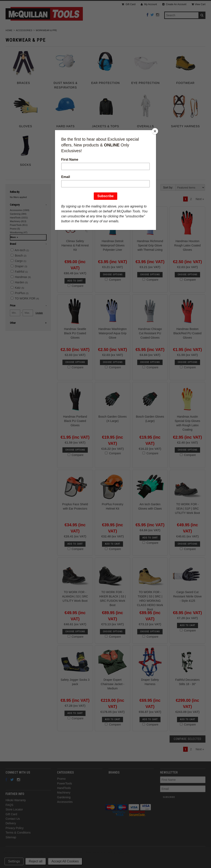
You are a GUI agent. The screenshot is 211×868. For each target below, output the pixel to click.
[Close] (155, 131)
